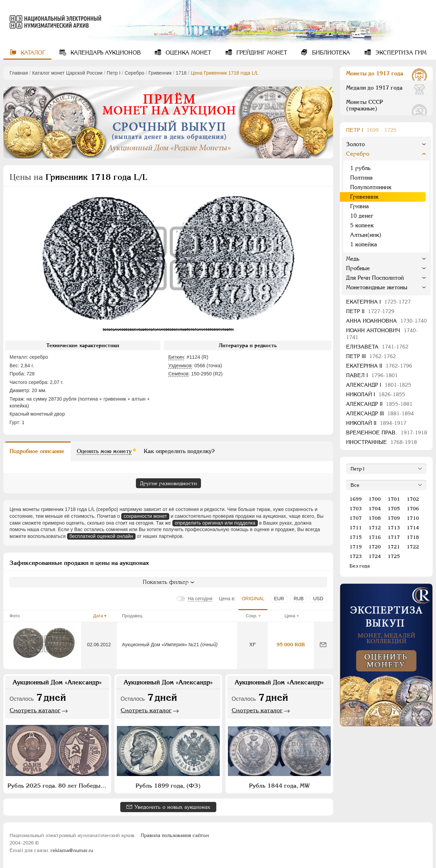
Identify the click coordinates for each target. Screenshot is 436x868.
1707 (356, 518)
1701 (394, 499)
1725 (394, 556)
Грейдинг (261, 53)
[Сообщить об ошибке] (323, 645)
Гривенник (160, 73)
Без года (360, 566)
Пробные (358, 268)
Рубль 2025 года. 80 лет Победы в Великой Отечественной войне (58, 786)
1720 (375, 547)
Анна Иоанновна (386, 321)
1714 (413, 528)
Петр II (370, 311)
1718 (181, 73)
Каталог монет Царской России (67, 73)
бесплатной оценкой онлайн (101, 536)
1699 (356, 499)
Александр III (380, 413)
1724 (375, 556)
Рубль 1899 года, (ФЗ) (168, 786)
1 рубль (360, 168)
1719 (356, 547)
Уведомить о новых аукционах (172, 807)
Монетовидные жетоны (377, 287)
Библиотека (330, 53)
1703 (356, 509)
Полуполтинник (371, 187)
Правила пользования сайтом (175, 835)
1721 (394, 547)
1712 (375, 528)
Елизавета (377, 347)
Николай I (376, 394)
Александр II (379, 404)
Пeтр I (114, 73)
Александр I (379, 385)
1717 (394, 537)
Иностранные (381, 442)
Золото (355, 144)
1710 (413, 518)
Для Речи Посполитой (375, 278)
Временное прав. (387, 432)
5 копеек (362, 225)
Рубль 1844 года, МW (279, 786)
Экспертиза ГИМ (400, 53)
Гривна (360, 206)
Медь (353, 259)
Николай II (376, 423)
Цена (290, 616)
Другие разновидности (168, 483)
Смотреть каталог (35, 710)
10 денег (362, 216)
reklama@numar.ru (72, 850)
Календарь (105, 53)
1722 (413, 547)
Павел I (372, 375)
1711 (356, 528)
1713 (394, 528)
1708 (375, 518)
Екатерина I (378, 302)
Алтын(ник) (366, 235)
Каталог (32, 53)
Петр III (371, 356)
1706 (413, 509)
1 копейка (364, 244)
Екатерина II (379, 366)
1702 (413, 499)
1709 (394, 518)
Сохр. (252, 616)
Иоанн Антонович (382, 334)
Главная (19, 73)
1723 (356, 556)
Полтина (361, 178)
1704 (375, 509)
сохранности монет (145, 516)
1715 (356, 537)
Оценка (188, 53)
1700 (375, 499)
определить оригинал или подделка (215, 523)
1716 (375, 537)
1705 (394, 509)
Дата (98, 616)
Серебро (135, 73)
